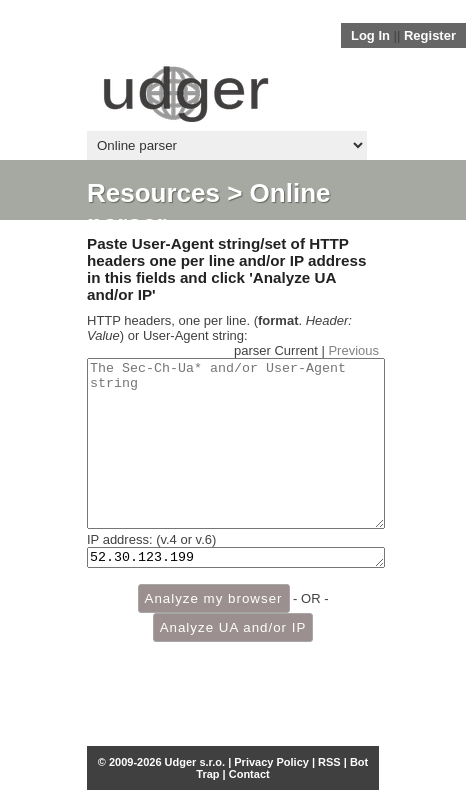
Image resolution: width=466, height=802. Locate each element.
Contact (249, 774)
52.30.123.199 (236, 592)
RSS (329, 762)
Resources (153, 193)
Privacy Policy (271, 762)
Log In (370, 35)
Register (430, 35)
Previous (353, 350)
